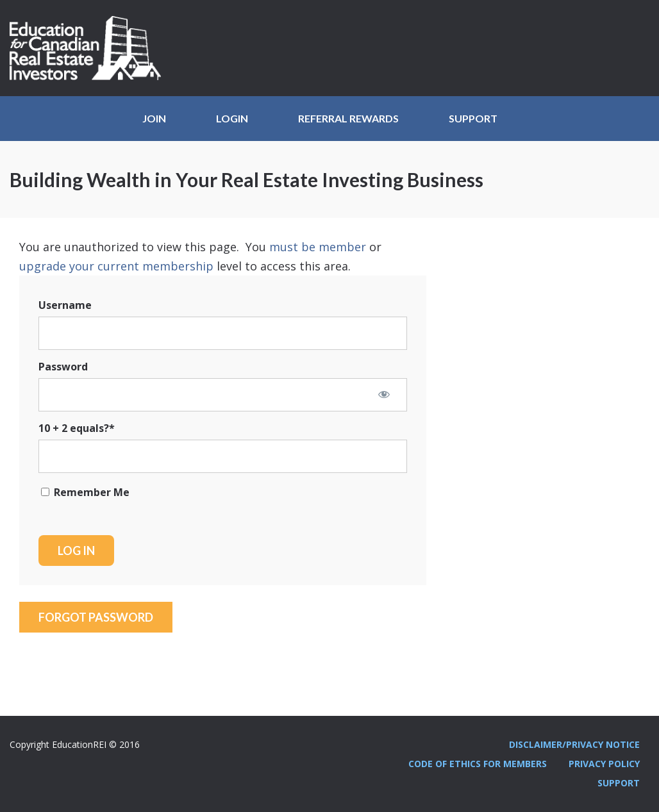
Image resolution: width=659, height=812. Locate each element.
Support (473, 118)
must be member (318, 247)
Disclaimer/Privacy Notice (574, 744)
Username (65, 305)
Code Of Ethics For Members (478, 764)
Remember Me (85, 492)
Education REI (90, 48)
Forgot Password (96, 617)
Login (232, 118)
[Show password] (384, 394)
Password (63, 367)
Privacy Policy (604, 764)
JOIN (154, 118)
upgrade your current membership (116, 266)
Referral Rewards (348, 118)
